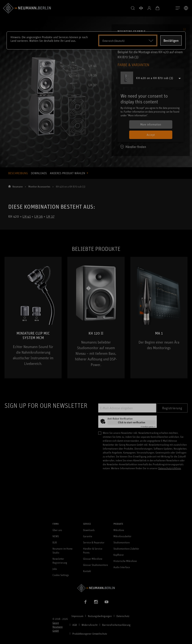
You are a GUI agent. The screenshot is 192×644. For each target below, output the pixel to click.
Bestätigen (171, 40)
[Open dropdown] (128, 40)
